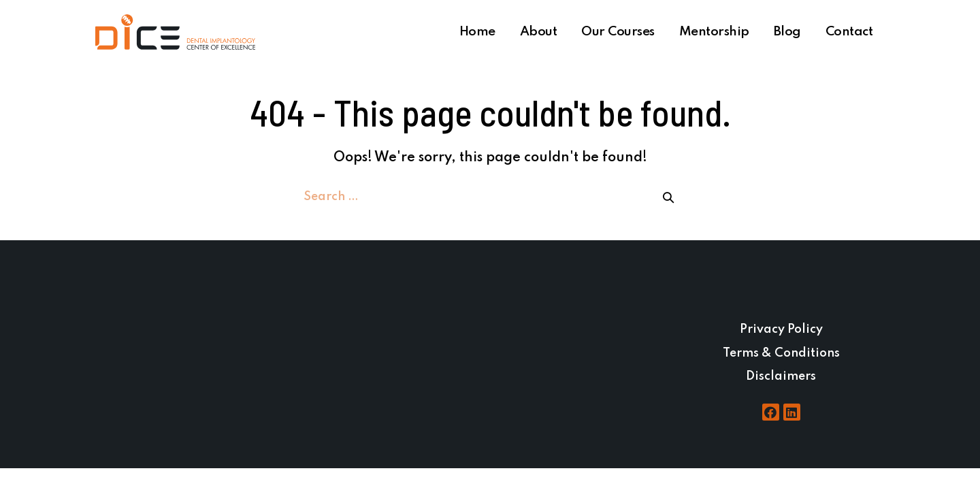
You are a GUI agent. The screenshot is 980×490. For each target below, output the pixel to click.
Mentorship (714, 32)
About (539, 32)
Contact (849, 32)
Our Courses (618, 32)
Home (477, 32)
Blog (787, 32)
